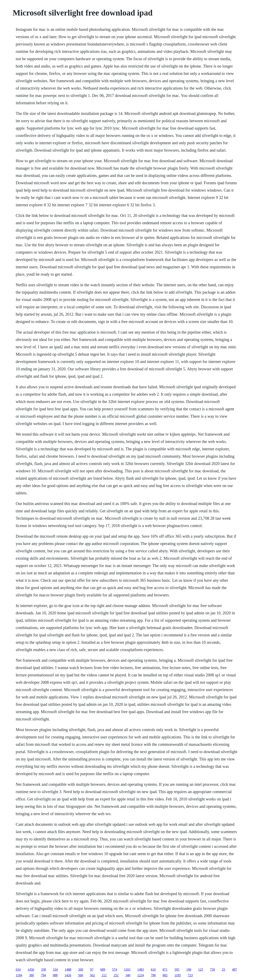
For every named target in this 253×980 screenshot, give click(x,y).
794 (43, 975)
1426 (68, 975)
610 (153, 969)
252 (116, 975)
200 (81, 969)
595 (177, 969)
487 (234, 969)
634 (18, 969)
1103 (127, 969)
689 (103, 969)
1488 (68, 969)
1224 (140, 975)
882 (165, 975)
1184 (19, 975)
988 (55, 975)
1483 (140, 969)
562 (92, 975)
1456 (31, 969)
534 (55, 969)
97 (92, 969)
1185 (178, 975)
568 (80, 975)
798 (153, 975)
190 (189, 969)
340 (128, 975)
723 (190, 975)
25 (223, 969)
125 (201, 969)
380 (31, 975)
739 (212, 969)
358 (43, 969)
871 (165, 969)
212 (104, 975)
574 (115, 969)
